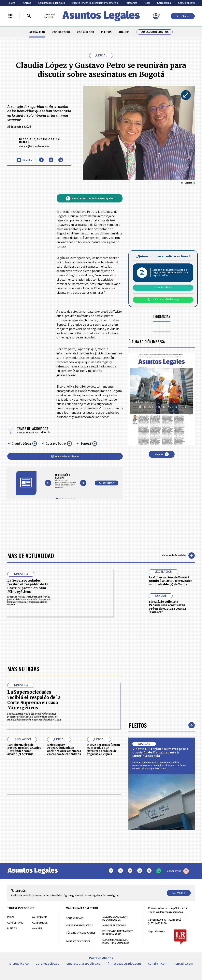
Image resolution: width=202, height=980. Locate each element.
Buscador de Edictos (155, 32)
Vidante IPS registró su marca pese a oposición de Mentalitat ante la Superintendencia (160, 864)
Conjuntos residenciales (52, 3)
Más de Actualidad (31, 555)
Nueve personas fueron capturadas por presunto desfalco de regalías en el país (104, 861)
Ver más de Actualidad (178, 556)
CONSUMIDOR (86, 32)
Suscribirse (183, 16)
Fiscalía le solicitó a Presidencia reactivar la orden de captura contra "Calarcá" (167, 607)
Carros (27, 3)
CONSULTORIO (61, 32)
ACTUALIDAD (37, 32)
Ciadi (147, 3)
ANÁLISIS (124, 32)
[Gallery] (66, 481)
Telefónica (131, 3)
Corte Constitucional (190, 3)
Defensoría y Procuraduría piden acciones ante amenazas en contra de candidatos (64, 861)
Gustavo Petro (56, 444)
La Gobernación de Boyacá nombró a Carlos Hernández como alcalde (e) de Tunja (170, 581)
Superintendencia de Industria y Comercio (95, 3)
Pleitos (138, 836)
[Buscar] (29, 16)
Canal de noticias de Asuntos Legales (89, 198)
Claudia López (21, 444)
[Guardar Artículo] (24, 160)
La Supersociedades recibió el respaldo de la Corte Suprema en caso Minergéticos (28, 586)
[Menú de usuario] (156, 16)
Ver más (162, 454)
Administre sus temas (65, 456)
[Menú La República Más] (10, 16)
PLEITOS (106, 32)
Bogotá (86, 444)
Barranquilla (164, 3)
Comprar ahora (163, 287)
